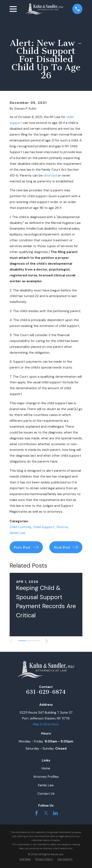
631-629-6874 (46, 692)
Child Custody (20, 527)
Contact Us (46, 794)
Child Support (44, 527)
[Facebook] (37, 813)
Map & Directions (46, 724)
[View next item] (47, 641)
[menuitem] (25, 859)
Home (46, 768)
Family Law (17, 533)
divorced (50, 175)
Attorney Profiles (46, 777)
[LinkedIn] (55, 813)
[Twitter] (46, 813)
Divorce (62, 527)
